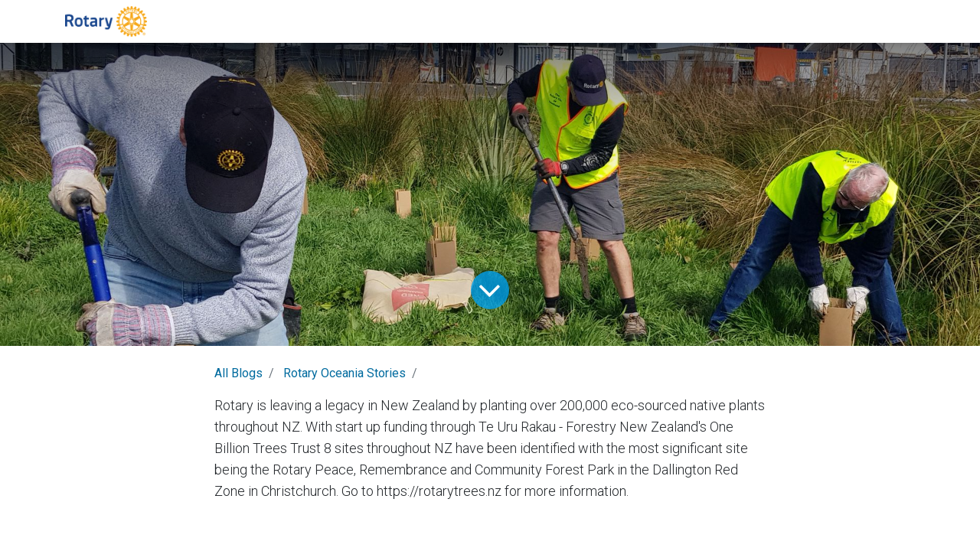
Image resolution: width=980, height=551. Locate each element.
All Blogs (238, 373)
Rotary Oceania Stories (345, 373)
